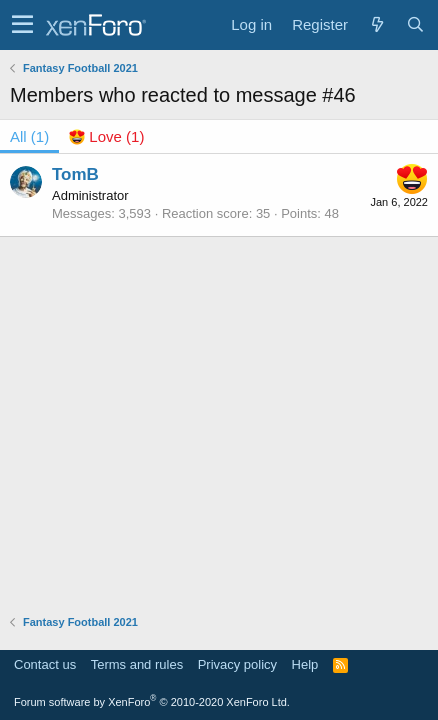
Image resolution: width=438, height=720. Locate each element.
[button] (22, 25)
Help (305, 664)
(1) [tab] (29, 136)
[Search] (415, 24)
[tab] (106, 136)
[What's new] (377, 24)
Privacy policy (237, 664)
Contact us (45, 664)
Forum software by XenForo (152, 702)
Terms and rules (137, 664)
